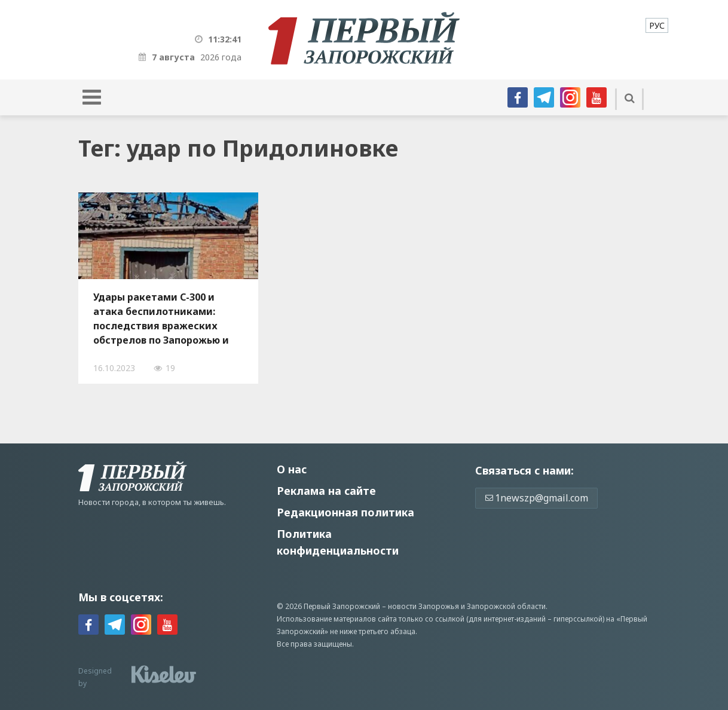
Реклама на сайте (326, 491)
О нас (292, 469)
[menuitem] (657, 25)
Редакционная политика (345, 512)
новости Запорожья (423, 606)
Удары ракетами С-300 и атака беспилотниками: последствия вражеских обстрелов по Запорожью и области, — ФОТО (161, 319)
